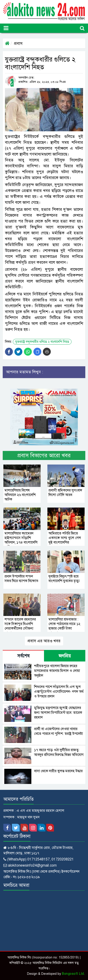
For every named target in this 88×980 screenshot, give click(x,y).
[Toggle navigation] (6, 28)
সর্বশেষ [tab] (23, 656)
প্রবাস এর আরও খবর (44, 641)
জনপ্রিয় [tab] (65, 656)
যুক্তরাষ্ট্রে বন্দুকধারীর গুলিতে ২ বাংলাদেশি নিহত (42, 342)
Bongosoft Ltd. (73, 974)
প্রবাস (18, 43)
